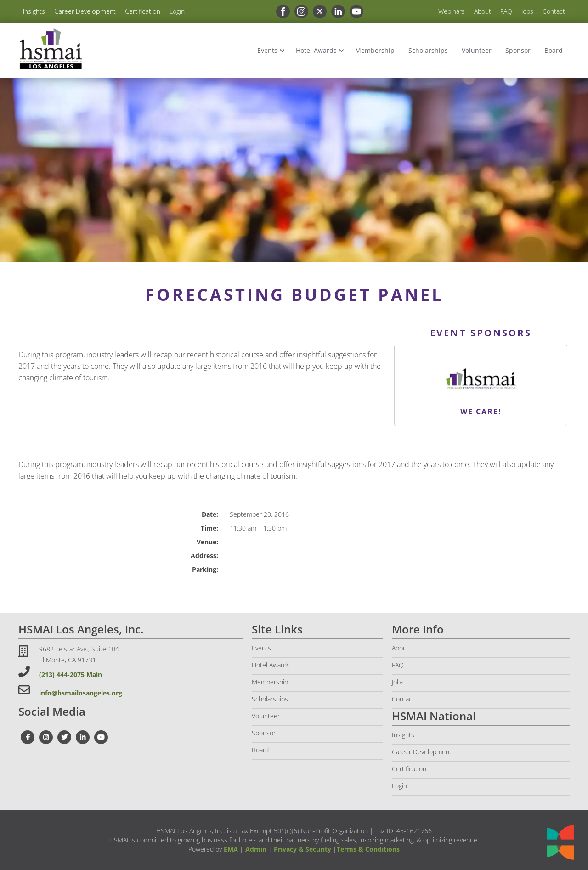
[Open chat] (560, 842)
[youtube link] (354, 11)
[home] (51, 49)
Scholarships (428, 50)
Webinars (452, 11)
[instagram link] (299, 11)
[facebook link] (281, 11)
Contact (554, 11)
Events (267, 50)
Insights (34, 11)
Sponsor (518, 50)
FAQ (506, 11)
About (483, 11)
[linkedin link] (336, 11)
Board (554, 50)
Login (177, 11)
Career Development (85, 11)
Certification (143, 11)
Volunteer (477, 50)
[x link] (317, 11)
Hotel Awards (316, 50)
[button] (270, 51)
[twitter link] (64, 737)
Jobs (527, 11)
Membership (375, 50)
